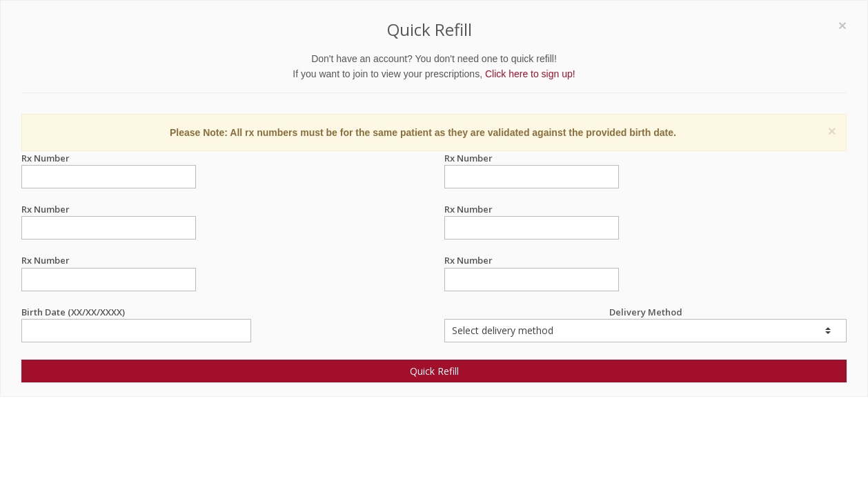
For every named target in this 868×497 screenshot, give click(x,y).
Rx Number (109, 158)
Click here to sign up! (530, 74)
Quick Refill (434, 371)
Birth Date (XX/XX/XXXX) (136, 312)
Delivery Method (645, 324)
